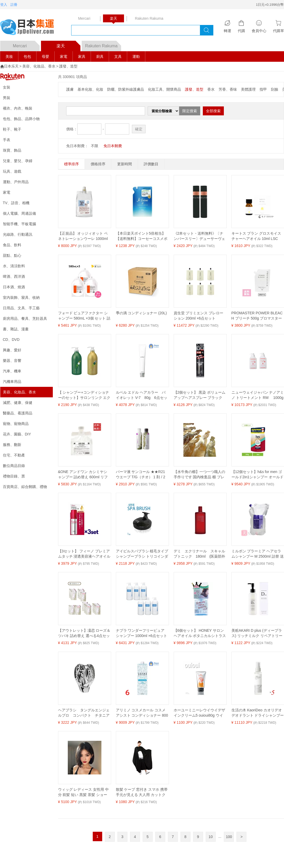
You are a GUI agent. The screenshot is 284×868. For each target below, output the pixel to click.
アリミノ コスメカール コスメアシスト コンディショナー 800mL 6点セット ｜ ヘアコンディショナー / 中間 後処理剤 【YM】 (142, 713)
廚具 (100, 57)
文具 (118, 57)
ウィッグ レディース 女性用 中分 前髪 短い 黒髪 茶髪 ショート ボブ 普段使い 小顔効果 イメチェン (84, 792)
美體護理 (248, 89)
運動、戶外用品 (16, 182)
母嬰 (45, 57)
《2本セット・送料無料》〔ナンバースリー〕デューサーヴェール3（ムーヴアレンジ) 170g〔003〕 (199, 236)
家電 (64, 57)
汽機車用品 (12, 382)
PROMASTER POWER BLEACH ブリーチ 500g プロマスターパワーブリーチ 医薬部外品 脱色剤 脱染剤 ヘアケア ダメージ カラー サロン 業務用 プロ (257, 316)
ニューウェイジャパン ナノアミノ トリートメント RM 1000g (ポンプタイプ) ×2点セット (258, 395)
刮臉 (275, 89)
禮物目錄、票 (14, 476)
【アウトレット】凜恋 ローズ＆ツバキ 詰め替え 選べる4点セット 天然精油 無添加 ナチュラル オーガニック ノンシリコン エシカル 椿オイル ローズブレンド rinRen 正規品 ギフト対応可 (84, 633)
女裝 (7, 87)
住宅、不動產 (14, 455)
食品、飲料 (12, 245)
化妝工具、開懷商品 (164, 89)
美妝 (9, 57)
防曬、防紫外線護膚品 (126, 89)
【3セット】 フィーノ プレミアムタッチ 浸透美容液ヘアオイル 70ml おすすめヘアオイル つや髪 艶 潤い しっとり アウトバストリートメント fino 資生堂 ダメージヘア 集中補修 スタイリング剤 (84, 554)
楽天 (68, 44)
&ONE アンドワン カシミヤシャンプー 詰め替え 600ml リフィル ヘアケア (83, 475)
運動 (136, 57)
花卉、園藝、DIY (17, 434)
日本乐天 (11, 66)
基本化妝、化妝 (90, 89)
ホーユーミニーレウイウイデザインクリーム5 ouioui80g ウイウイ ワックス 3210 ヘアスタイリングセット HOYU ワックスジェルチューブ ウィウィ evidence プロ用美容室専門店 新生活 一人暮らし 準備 (200, 713)
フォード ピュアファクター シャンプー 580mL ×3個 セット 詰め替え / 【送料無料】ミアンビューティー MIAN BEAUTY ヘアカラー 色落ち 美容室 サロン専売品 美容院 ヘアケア (84, 316)
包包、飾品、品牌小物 (21, 119)
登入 (4, 5)
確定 (139, 129)
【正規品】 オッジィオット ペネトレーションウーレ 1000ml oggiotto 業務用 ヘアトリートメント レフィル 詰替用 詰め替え (84, 236)
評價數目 (151, 164)
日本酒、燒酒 (14, 287)
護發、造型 (68, 66)
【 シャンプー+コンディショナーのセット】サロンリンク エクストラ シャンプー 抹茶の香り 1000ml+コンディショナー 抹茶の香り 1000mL (84, 395)
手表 (7, 140)
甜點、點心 (12, 255)
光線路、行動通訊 (18, 234)
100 (229, 837)
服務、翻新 (12, 445)
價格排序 (98, 164)
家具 (82, 57)
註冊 (14, 5)
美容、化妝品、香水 (39, 66)
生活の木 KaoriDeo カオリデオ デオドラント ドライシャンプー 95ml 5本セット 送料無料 (258, 713)
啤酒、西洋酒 (14, 276)
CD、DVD (11, 340)
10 (211, 837)
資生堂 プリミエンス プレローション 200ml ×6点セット (199, 316)
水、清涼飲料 (14, 266)
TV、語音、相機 (16, 203)
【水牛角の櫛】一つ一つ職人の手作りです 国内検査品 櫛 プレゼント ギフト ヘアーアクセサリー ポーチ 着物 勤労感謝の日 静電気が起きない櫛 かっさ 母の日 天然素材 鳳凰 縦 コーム (199, 475)
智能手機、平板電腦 (19, 224)
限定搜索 (190, 111)
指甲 (263, 89)
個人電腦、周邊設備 (19, 213)
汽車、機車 (12, 371)
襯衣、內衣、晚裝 (18, 108)
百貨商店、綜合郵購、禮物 (25, 487)
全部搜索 (213, 111)
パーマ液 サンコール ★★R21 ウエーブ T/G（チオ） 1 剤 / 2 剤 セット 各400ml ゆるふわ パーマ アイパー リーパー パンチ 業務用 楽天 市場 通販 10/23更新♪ (141, 475)
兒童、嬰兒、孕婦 (18, 161)
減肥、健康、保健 (18, 403)
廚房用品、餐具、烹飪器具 (25, 319)
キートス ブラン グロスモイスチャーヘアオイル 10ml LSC (256, 236)
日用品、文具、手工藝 (21, 308)
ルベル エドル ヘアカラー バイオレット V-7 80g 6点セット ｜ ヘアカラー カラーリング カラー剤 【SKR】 (142, 395)
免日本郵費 (113, 146)
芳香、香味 (228, 89)
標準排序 (71, 164)
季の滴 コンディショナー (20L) (141, 313)
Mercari (26, 44)
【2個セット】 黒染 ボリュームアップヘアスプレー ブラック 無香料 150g (200, 395)
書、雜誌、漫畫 (16, 329)
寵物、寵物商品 (16, 424)
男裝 (7, 98)
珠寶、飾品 (12, 150)
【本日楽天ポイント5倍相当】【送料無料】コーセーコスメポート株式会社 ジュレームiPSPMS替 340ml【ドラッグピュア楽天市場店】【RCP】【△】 (142, 236)
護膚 (70, 89)
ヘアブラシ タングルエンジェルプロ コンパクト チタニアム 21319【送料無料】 (84, 713)
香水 (211, 89)
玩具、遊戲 (12, 171)
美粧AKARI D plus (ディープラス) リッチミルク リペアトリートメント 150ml (257, 633)
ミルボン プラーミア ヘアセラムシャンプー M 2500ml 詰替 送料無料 (258, 554)
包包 (27, 57)
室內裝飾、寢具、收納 (21, 297)
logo (30, 28)
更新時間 (125, 164)
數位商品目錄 (14, 466)
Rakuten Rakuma (103, 44)
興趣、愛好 (12, 350)
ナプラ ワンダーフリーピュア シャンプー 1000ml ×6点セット (142, 633)
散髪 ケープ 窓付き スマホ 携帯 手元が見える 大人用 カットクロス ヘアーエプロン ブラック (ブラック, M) (142, 792)
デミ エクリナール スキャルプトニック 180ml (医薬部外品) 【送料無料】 (200, 554)
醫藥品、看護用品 (18, 413)
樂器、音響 (12, 361)
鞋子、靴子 (12, 129)
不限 (95, 146)
